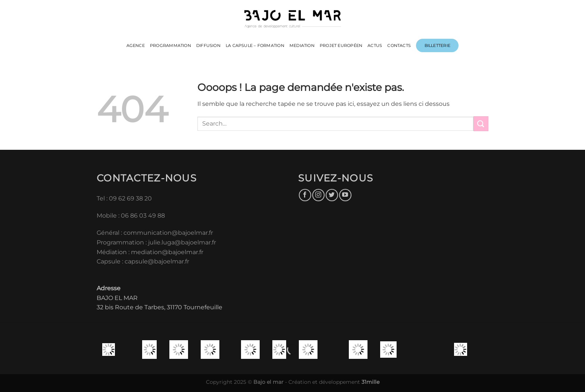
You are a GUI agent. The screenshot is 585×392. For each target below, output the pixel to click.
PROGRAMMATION (171, 45)
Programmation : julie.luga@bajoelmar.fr (157, 242)
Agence (136, 45)
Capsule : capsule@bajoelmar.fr (143, 261)
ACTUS (375, 45)
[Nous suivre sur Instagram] (318, 195)
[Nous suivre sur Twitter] (332, 195)
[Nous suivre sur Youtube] (345, 195)
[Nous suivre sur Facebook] (305, 195)
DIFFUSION (208, 45)
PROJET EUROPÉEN (341, 45)
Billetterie (437, 45)
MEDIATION (302, 45)
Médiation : (113, 252)
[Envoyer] (481, 124)
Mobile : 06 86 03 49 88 (131, 216)
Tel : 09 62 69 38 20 (124, 198)
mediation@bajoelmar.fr (167, 252)
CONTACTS (399, 45)
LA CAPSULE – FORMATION (255, 45)
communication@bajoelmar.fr (168, 233)
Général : (110, 233)
